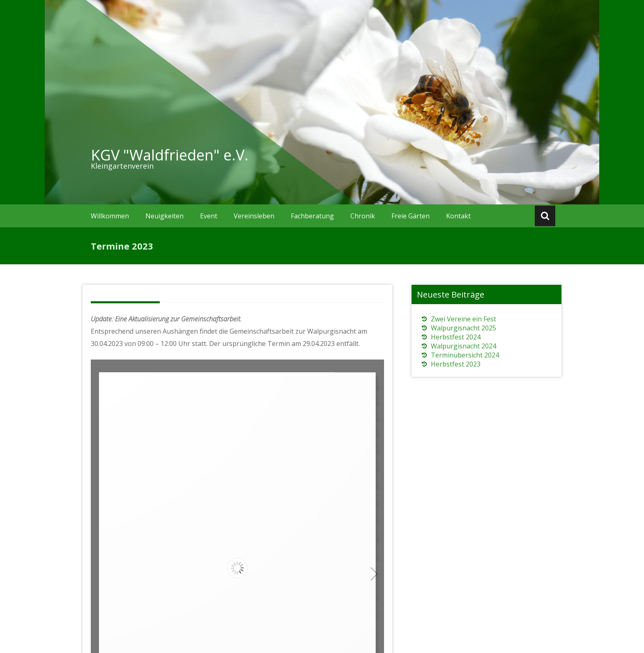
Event (209, 216)
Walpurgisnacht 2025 (463, 328)
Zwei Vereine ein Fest (463, 319)
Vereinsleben (254, 216)
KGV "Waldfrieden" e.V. (170, 155)
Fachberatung (312, 216)
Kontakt (458, 216)
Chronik (363, 216)
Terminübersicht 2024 (465, 355)
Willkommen (110, 216)
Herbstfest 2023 (456, 364)
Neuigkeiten (164, 216)
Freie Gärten (411, 216)
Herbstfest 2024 (456, 337)
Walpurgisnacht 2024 (463, 346)
